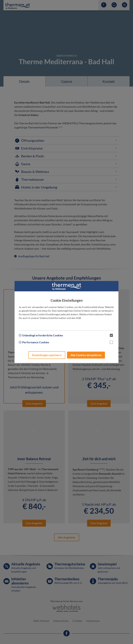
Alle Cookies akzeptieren (86, 355)
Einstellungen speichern (47, 355)
